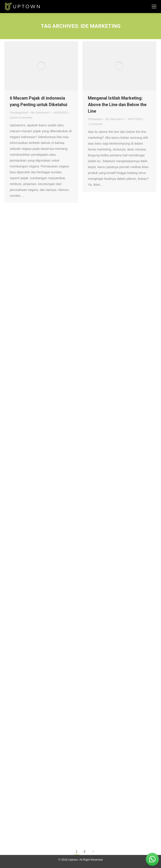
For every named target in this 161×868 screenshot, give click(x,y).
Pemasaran (95, 119)
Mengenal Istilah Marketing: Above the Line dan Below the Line (117, 105)
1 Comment (95, 124)
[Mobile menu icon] (154, 7)
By (41, 113)
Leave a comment (21, 118)
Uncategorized (19, 113)
